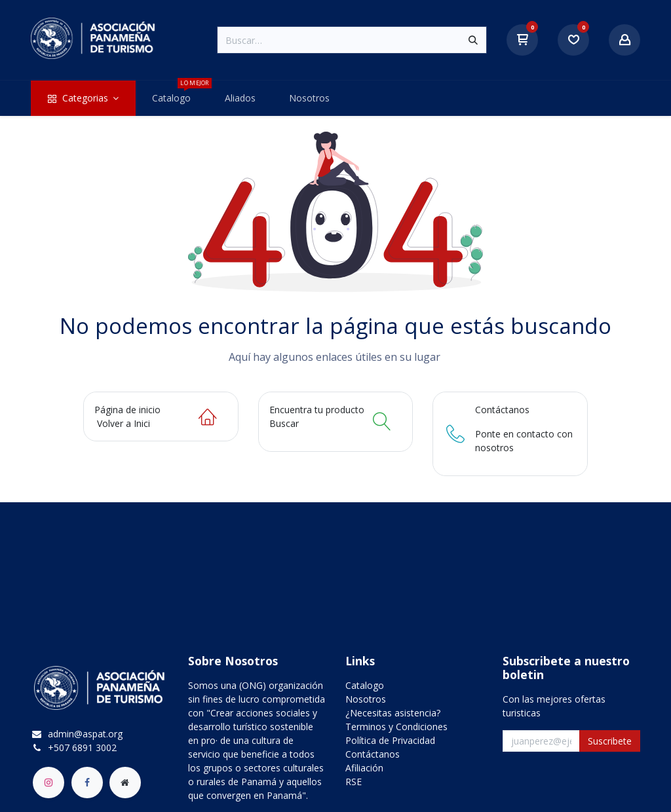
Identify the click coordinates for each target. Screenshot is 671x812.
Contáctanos (373, 754)
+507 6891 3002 (82, 747)
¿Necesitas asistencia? (393, 713)
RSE (354, 782)
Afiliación (364, 768)
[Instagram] (48, 783)
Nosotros (366, 699)
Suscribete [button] (610, 741)
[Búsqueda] (473, 40)
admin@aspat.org (85, 734)
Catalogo (365, 685)
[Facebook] (87, 783)
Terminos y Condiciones (396, 727)
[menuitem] (83, 98)
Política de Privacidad (390, 740)
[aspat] (125, 783)
